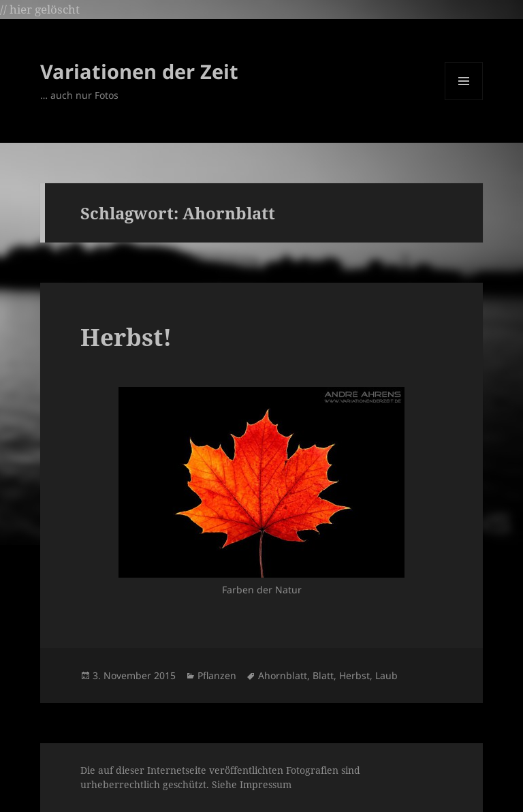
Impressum (266, 784)
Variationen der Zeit (139, 71)
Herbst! (126, 337)
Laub (386, 675)
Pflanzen (217, 675)
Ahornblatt (283, 675)
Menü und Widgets (464, 100)
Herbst (354, 675)
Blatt (323, 675)
